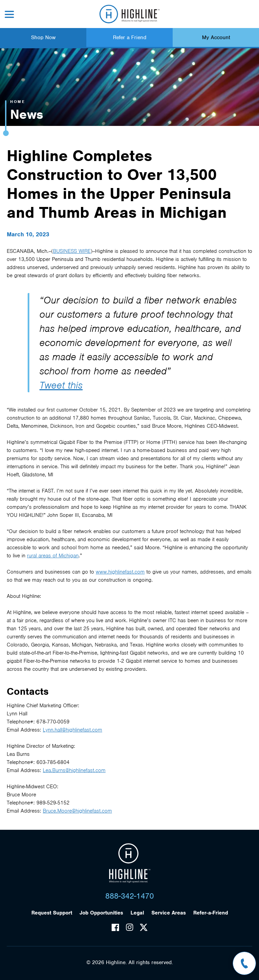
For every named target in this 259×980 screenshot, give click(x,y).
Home (18, 102)
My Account (216, 37)
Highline (130, 863)
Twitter (144, 927)
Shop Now (43, 37)
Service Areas (169, 913)
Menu (9, 14)
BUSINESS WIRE (72, 251)
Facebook (115, 927)
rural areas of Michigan (53, 556)
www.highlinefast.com (120, 572)
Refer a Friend (130, 37)
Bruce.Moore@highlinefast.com (77, 811)
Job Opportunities (101, 913)
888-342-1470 (129, 896)
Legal (137, 913)
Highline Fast (130, 14)
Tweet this (61, 385)
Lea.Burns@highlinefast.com (74, 770)
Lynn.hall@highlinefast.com (73, 730)
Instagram (129, 927)
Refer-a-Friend (211, 913)
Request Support (52, 913)
